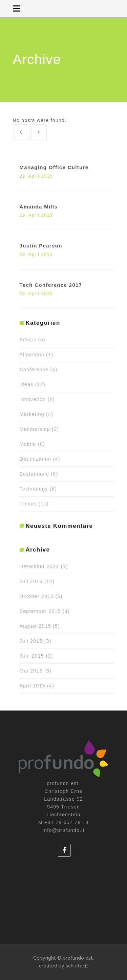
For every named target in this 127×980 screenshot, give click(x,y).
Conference (34, 369)
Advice (28, 340)
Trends (28, 504)
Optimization (36, 459)
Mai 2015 (31, 671)
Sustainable (35, 474)
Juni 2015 (32, 656)
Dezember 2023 (39, 566)
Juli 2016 (31, 581)
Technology (34, 489)
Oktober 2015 (37, 596)
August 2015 (35, 626)
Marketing (32, 414)
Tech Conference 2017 (51, 285)
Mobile (28, 444)
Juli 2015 (31, 641)
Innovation (33, 399)
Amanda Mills (39, 207)
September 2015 (40, 611)
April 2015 (33, 686)
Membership (35, 429)
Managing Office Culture (54, 167)
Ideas (27, 384)
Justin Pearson (41, 246)
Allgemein (32, 355)
